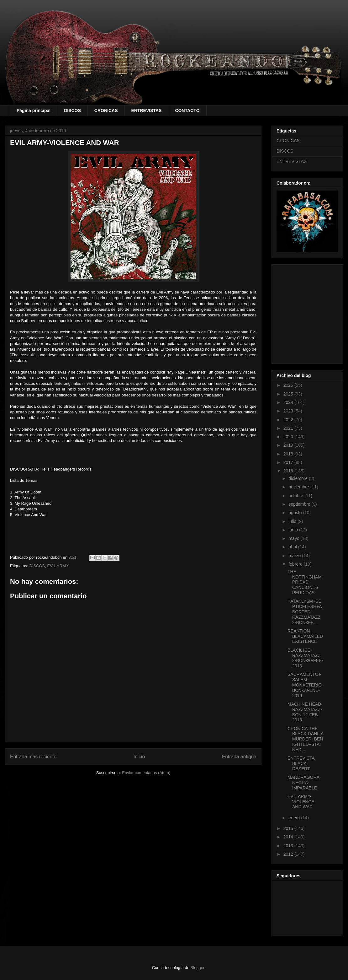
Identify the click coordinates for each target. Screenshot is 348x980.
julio (293, 521)
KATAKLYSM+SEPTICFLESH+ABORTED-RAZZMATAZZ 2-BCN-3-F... (305, 612)
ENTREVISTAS (147, 110)
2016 (289, 471)
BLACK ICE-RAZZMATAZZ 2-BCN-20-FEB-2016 (305, 658)
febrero (296, 564)
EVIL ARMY (58, 566)
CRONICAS (106, 110)
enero (295, 818)
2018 (289, 454)
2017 (289, 462)
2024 (289, 402)
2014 (289, 837)
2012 (289, 854)
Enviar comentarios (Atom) (146, 773)
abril (293, 547)
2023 (289, 411)
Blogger (198, 968)
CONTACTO (187, 110)
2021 (289, 428)
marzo (295, 556)
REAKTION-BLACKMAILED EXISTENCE (305, 636)
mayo (294, 538)
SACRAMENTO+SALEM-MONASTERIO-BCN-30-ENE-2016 (305, 685)
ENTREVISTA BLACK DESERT (301, 763)
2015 (289, 828)
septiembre (300, 504)
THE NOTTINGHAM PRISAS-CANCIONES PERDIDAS (305, 582)
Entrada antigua (239, 757)
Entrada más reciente (33, 757)
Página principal (34, 110)
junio (294, 530)
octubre (296, 496)
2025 (289, 394)
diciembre (299, 478)
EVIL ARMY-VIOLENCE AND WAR (301, 802)
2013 (289, 846)
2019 (289, 445)
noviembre (299, 487)
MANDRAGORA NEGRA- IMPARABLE (303, 783)
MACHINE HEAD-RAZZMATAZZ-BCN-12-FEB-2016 (305, 712)
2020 (289, 437)
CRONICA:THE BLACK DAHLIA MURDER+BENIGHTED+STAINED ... (306, 739)
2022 (289, 420)
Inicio (139, 757)
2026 (289, 385)
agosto (296, 513)
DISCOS (72, 110)
